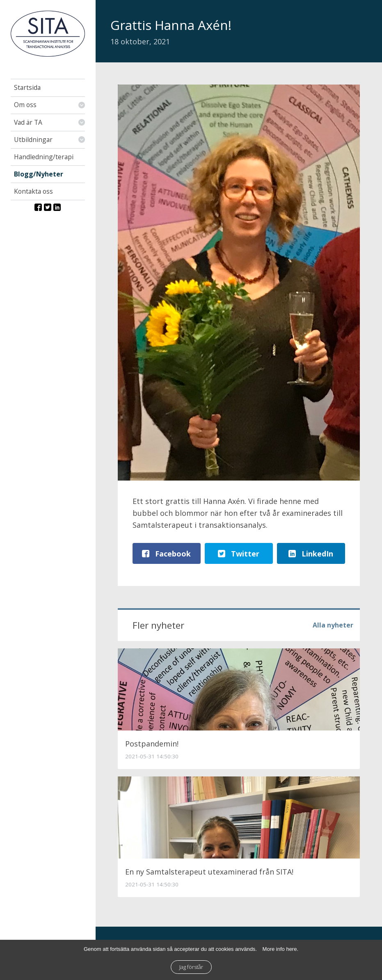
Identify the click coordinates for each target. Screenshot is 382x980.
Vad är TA (28, 122)
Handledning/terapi (44, 157)
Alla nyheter (333, 625)
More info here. (280, 949)
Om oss (25, 105)
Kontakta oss (33, 191)
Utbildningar (33, 140)
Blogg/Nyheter (39, 174)
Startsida (27, 87)
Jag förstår (191, 967)
